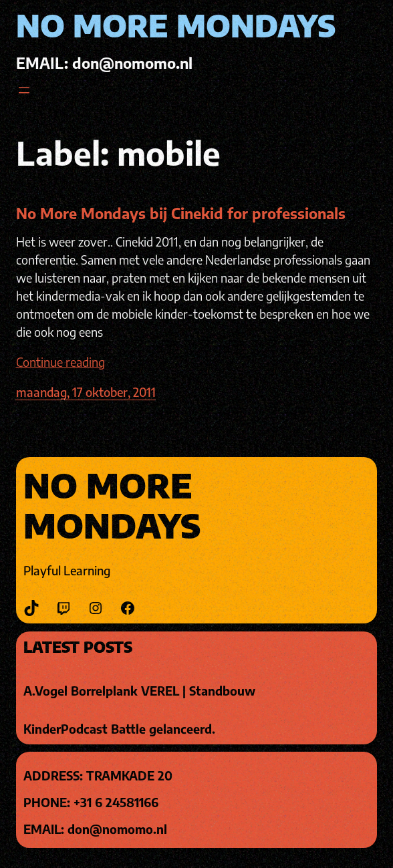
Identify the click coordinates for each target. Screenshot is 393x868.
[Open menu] (24, 90)
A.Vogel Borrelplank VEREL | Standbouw (139, 691)
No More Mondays (176, 25)
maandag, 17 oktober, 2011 (86, 392)
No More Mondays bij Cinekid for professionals (181, 213)
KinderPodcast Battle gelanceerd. (119, 729)
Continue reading (60, 362)
